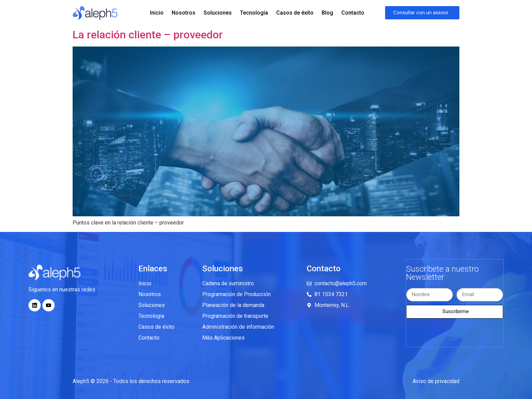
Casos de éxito (295, 13)
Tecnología (254, 13)
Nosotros (184, 13)
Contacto (353, 13)
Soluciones (218, 13)
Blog (327, 13)
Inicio (157, 13)
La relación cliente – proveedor (148, 35)
